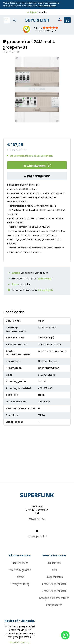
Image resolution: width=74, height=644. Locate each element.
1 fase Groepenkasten (54, 584)
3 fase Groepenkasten (54, 591)
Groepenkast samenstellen (54, 598)
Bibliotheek (54, 563)
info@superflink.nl (37, 536)
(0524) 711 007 (37, 519)
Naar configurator (47, 6)
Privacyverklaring (20, 584)
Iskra (54, 570)
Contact (20, 577)
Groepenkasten (54, 577)
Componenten (54, 605)
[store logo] (37, 20)
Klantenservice (20, 563)
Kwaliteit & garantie (20, 570)
